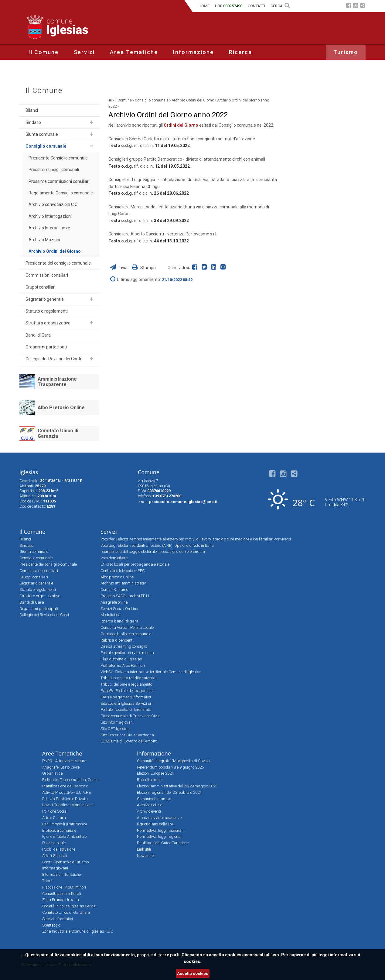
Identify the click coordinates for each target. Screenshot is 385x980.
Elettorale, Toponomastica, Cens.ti (71, 780)
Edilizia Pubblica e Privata (65, 799)
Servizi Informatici (58, 919)
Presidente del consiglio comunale (58, 263)
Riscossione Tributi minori (64, 887)
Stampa (144, 268)
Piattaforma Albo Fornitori (123, 665)
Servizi (84, 52)
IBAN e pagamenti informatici (126, 697)
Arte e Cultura (54, 818)
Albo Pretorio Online (61, 408)
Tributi (48, 881)
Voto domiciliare (114, 558)
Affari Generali (55, 856)
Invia (119, 268)
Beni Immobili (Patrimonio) (65, 824)
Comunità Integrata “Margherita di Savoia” (174, 761)
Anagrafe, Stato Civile (61, 767)
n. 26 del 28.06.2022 (169, 193)
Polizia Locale (54, 843)
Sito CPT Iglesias (115, 729)
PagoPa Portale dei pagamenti (127, 691)
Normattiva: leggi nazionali (160, 830)
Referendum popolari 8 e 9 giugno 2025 (170, 767)
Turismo (346, 52)
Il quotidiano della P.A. (156, 824)
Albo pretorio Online (117, 577)
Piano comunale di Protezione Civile (130, 716)
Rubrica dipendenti (117, 640)
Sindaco (33, 122)
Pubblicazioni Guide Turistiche (163, 843)
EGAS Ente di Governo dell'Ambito (129, 741)
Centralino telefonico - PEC (123, 571)
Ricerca (240, 52)
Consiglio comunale (46, 146)
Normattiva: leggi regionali (160, 836)
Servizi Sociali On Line (119, 609)
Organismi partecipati (46, 347)
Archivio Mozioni (44, 240)
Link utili (144, 849)
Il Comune (44, 52)
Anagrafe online (114, 602)
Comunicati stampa (154, 799)
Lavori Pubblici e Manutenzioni (68, 805)
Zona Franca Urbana (61, 900)
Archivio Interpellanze (49, 228)
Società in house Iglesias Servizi (69, 906)
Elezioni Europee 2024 (155, 773)
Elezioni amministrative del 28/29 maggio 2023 (177, 786)
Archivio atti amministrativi (124, 583)
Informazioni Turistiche (61, 874)
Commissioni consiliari (47, 275)
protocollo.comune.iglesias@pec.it (183, 502)
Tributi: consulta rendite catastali (129, 678)
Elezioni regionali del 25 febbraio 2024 (169, 792)
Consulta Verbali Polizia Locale (127, 627)
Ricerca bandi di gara (119, 621)
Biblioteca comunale (59, 830)
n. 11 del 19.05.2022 (170, 146)
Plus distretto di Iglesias (121, 659)
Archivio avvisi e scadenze (159, 818)
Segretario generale (45, 299)
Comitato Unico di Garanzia (58, 433)
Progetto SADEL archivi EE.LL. (126, 596)
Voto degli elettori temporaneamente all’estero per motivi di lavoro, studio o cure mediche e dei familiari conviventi (196, 539)
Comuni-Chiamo (114, 589)
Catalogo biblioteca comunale (126, 634)
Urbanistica (53, 773)
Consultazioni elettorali (62, 894)
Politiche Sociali (55, 811)
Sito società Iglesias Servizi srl (126, 703)
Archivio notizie (150, 805)
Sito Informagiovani (117, 722)
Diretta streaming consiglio (124, 646)
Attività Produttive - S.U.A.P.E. (67, 792)
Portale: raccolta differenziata (126, 709)
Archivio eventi (149, 811)
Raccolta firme (149, 780)
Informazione (193, 52)
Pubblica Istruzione (59, 849)
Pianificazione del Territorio (65, 786)
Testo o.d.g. (121, 166)
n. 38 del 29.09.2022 (169, 221)
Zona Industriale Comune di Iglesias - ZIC (78, 931)
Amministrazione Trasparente (57, 382)
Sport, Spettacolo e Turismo (65, 862)
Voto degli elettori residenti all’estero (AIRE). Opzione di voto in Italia (157, 545)
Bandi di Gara (38, 335)
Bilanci (32, 110)
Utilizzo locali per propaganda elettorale (135, 564)
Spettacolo (51, 925)
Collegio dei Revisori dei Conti (53, 359)
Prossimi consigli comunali (54, 170)
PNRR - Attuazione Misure (64, 761)
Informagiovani (55, 868)
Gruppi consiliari (41, 287)
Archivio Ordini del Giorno (55, 251)
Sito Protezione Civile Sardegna (127, 735)
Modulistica (111, 615)
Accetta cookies (193, 973)
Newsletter (146, 856)
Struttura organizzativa (48, 323)
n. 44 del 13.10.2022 (169, 241)
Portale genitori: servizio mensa (127, 653)
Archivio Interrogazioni (50, 216)
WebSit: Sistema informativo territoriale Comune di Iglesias (151, 672)
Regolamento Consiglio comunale (61, 193)
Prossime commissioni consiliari (59, 181)
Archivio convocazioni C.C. (53, 204)
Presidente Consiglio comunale (58, 158)
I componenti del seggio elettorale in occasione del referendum (153, 552)
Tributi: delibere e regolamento (126, 684)
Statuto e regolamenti (47, 311)
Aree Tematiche (134, 52)
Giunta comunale (42, 134)
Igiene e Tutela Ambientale (64, 836)
